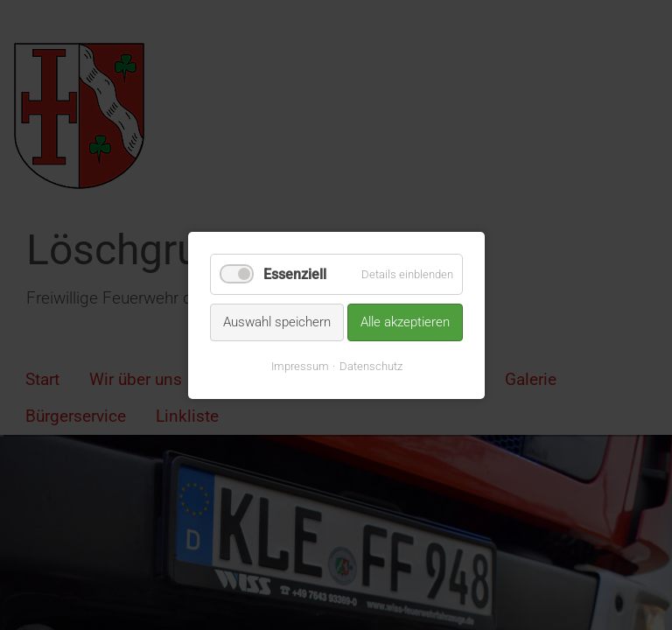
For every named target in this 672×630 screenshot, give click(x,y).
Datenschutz (370, 365)
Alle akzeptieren (405, 322)
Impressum (299, 365)
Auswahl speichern (277, 322)
